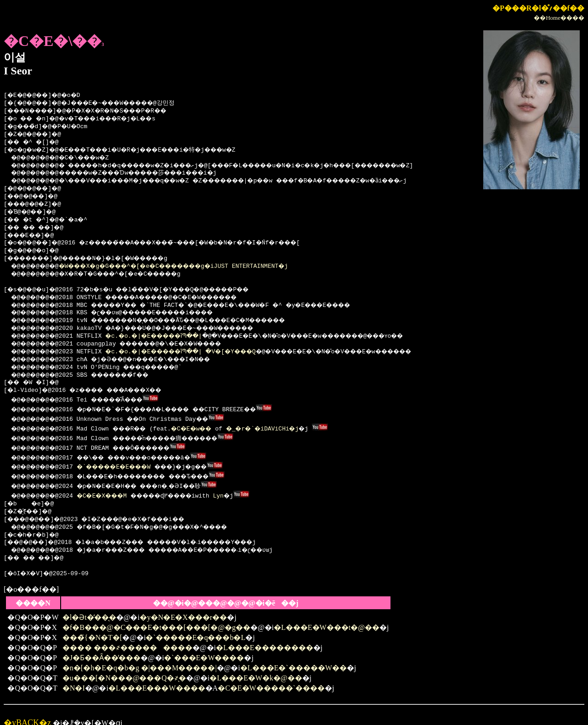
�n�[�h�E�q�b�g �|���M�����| (140, 658)
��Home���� (559, 18)
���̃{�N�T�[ (92, 627)
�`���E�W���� (204, 648)
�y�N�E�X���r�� (183, 607)
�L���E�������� (265, 637)
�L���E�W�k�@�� (256, 668)
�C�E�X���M (111, 486)
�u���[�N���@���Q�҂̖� (124, 668)
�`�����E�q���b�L (195, 627)
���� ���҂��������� (127, 637)
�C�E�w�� (206, 425)
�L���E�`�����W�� (294, 658)
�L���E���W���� (157, 678)
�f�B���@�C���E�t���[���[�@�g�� (156, 617)
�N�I (74, 678)
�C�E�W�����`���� (271, 678)
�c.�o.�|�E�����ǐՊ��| (167, 336)
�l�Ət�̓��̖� (89, 607)
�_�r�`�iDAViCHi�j (283, 425)
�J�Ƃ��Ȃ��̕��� (102, 648)
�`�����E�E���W (126, 460)
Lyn (242, 486)
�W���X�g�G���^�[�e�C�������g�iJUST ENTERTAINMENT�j (192, 266)
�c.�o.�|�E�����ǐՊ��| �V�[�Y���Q (198, 352)
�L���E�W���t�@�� (327, 617)
